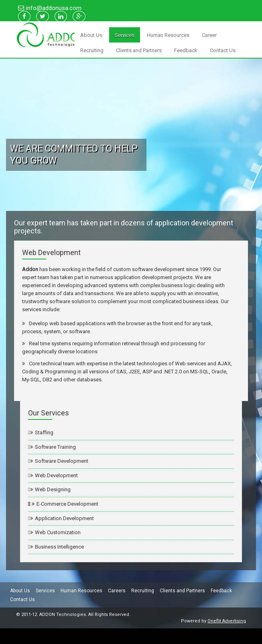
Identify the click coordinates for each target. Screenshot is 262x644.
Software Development (59, 461)
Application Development (62, 518)
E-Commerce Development (64, 504)
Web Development (54, 475)
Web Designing (50, 489)
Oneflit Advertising (227, 622)
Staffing (42, 432)
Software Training (53, 447)
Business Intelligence (57, 547)
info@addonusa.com (54, 8)
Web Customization (55, 532)
